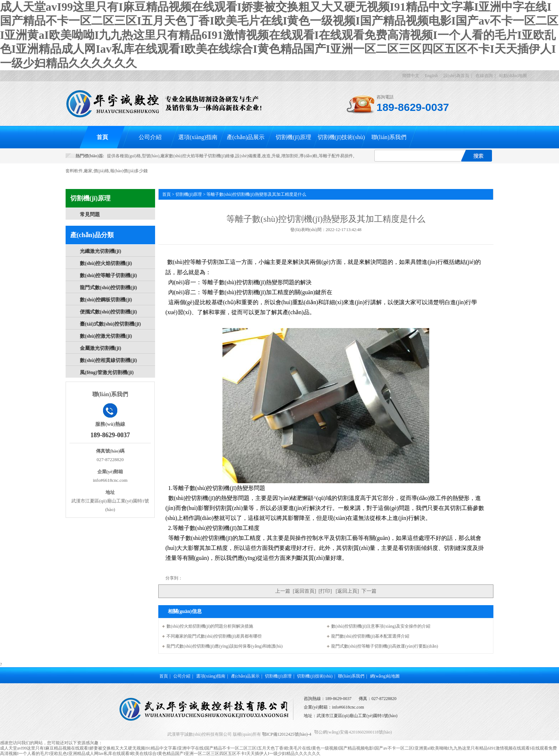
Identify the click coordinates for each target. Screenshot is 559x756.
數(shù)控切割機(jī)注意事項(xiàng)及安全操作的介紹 (381, 626)
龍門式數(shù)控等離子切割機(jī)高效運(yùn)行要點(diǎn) (385, 646)
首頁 (102, 137)
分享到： (174, 578)
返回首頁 (304, 591)
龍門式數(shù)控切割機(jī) (108, 288)
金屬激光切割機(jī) (101, 348)
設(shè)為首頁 (456, 76)
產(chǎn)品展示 (246, 137)
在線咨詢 (484, 76)
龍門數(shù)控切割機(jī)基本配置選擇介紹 (370, 636)
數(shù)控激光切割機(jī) (106, 336)
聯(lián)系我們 (389, 137)
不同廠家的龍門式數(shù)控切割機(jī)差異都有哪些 (214, 636)
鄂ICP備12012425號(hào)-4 (287, 734)
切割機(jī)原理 (293, 137)
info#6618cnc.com (348, 707)
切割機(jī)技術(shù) (341, 137)
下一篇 (369, 591)
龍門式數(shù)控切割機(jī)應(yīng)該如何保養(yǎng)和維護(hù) (225, 646)
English (432, 76)
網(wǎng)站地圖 (385, 676)
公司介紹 (150, 137)
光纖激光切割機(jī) (101, 251)
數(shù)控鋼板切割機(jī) (106, 300)
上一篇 (283, 591)
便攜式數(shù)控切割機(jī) (108, 312)
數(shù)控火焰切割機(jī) (106, 263)
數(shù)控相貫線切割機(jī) (108, 360)
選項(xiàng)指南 (198, 137)
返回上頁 (347, 591)
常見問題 (90, 214)
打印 (325, 591)
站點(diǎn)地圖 (513, 76)
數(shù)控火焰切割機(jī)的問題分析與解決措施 (210, 626)
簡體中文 (411, 76)
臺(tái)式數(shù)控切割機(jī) (110, 324)
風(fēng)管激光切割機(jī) (107, 372)
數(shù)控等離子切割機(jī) (108, 275)
